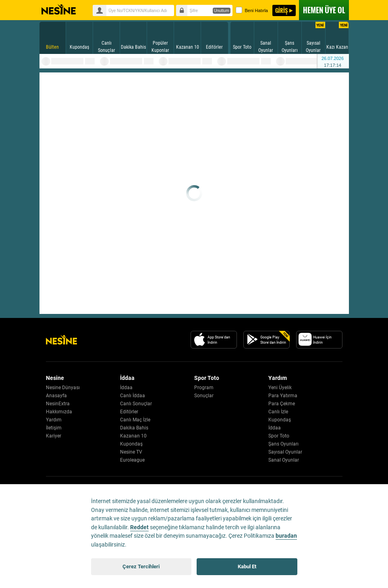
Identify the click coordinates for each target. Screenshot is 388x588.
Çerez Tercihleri (141, 566)
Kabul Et (247, 566)
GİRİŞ (281, 10)
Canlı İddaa (133, 396)
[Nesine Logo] (61, 340)
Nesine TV (131, 452)
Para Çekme (282, 404)
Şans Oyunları (283, 444)
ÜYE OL (324, 10)
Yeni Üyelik (280, 388)
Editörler (129, 412)
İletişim (54, 428)
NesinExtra (58, 404)
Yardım (54, 420)
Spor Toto (279, 436)
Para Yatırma (283, 396)
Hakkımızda (59, 412)
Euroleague (132, 460)
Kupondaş (131, 444)
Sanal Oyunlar (284, 460)
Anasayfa (56, 396)
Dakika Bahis (134, 428)
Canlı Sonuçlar (136, 404)
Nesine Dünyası (63, 388)
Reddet (139, 527)
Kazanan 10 (133, 436)
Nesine (59, 10)
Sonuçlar (204, 396)
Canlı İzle (278, 412)
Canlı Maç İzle (135, 420)
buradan (286, 536)
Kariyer (54, 436)
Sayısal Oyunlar (285, 452)
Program (204, 388)
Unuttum (222, 11)
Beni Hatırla (252, 10)
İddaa (126, 388)
